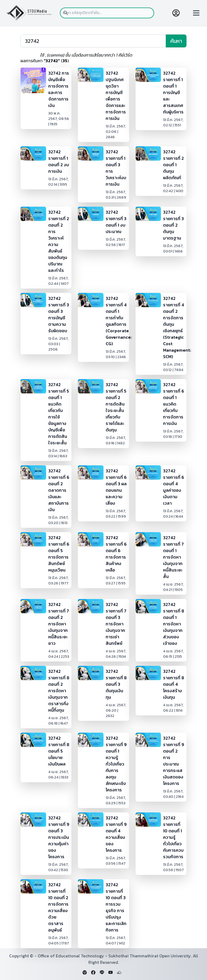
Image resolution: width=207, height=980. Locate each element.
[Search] (93, 41)
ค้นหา (176, 41)
